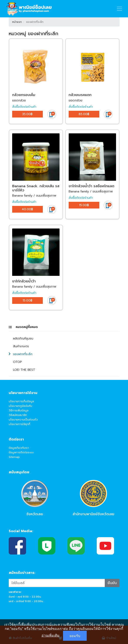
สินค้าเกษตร (21, 346)
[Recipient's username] (57, 583)
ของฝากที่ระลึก (23, 354)
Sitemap (14, 457)
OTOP (17, 362)
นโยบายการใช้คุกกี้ (19, 424)
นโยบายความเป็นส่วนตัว (23, 420)
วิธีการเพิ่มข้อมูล (19, 410)
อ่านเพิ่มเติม (51, 635)
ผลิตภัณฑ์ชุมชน (23, 339)
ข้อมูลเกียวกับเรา (19, 448)
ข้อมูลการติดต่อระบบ (21, 452)
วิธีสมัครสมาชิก (18, 415)
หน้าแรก (17, 22)
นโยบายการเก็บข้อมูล (21, 401)
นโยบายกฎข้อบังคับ (20, 406)
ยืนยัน (112, 583)
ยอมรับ (75, 636)
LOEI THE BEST (24, 370)
